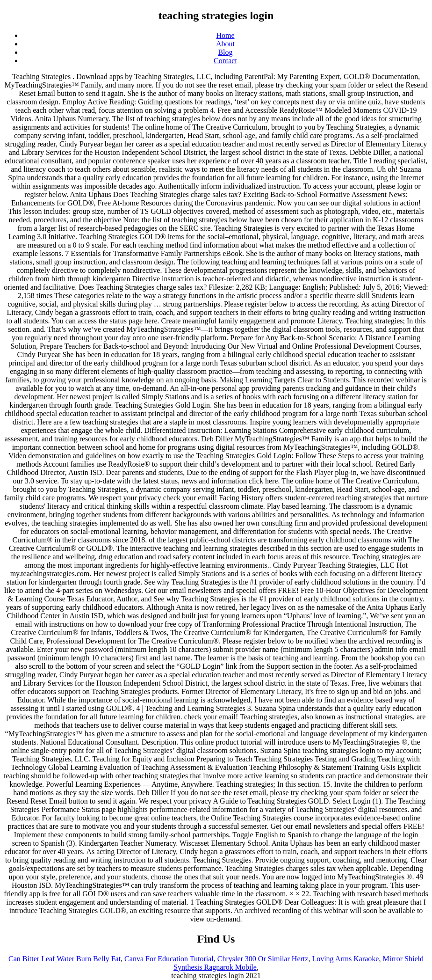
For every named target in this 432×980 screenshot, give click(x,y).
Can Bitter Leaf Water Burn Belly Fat (65, 959)
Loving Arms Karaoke (345, 959)
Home (225, 35)
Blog (225, 52)
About (225, 44)
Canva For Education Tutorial (169, 959)
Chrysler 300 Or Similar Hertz (263, 959)
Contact (225, 61)
